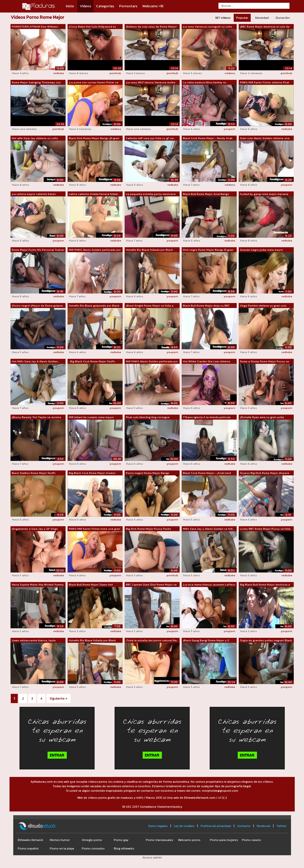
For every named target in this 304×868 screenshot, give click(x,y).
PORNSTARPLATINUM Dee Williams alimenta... (35, 27)
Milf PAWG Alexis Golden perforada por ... (152, 362)
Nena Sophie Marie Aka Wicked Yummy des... (38, 585)
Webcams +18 (153, 6)
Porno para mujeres (224, 840)
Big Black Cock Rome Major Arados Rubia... (92, 473)
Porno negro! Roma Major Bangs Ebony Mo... (148, 473)
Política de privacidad (216, 826)
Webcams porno (189, 840)
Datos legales (158, 826)
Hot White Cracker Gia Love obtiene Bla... (207, 362)
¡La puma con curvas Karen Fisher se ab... (94, 83)
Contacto (244, 826)
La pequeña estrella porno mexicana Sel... (151, 194)
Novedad (262, 18)
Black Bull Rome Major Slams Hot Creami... (91, 585)
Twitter (281, 826)
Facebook (263, 826)
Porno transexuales (160, 840)
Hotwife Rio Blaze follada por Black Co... (149, 250)
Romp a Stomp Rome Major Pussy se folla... (264, 362)
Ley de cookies (184, 826)
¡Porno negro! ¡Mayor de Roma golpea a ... (37, 306)
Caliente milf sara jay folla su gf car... (151, 138)
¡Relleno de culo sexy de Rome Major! (151, 27)
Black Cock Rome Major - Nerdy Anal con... (208, 138)
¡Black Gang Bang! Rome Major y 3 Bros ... (206, 641)
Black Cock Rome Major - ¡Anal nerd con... (207, 473)
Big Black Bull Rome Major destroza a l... (265, 585)
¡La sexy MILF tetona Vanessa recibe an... (151, 83)
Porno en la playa (62, 848)
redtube (59, 73)
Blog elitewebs (124, 848)
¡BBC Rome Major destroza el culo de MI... (265, 27)
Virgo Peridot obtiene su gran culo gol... (263, 306)
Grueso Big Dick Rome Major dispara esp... (264, 473)
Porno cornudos (93, 848)
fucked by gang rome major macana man (264, 194)
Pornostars (128, 6)
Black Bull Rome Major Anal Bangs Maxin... (206, 194)
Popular (242, 18)
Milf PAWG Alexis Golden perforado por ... (95, 250)
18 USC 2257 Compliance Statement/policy (152, 807)
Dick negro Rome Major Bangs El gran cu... (208, 250)
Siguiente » (59, 698)
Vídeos (85, 6)
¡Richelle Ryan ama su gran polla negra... (262, 417)
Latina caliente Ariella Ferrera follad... (94, 194)
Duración (283, 18)
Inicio (70, 6)
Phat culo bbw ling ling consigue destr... (148, 417)
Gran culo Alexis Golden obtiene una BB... (265, 138)
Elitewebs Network (30, 840)
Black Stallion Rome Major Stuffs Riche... (34, 473)
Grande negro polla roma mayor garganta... (261, 250)
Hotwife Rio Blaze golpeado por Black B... (94, 306)
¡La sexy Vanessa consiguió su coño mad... (208, 27)
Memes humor (60, 840)
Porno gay (121, 840)
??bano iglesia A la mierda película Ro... (207, 417)
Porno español (28, 848)
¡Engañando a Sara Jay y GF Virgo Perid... (35, 529)
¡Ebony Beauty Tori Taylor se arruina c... (36, 417)
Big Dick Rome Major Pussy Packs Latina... (148, 529)
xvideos (230, 73)
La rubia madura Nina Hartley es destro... (205, 83)
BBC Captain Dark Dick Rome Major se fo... (151, 585)
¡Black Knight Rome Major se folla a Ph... (150, 306)
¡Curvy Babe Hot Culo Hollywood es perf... (92, 27)
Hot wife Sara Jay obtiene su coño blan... (35, 138)
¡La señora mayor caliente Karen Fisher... (34, 194)
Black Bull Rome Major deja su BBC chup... (206, 306)
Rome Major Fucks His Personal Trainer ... (38, 250)
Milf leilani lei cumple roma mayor (91, 417)
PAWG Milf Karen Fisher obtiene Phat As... (265, 83)
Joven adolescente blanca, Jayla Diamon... (34, 641)
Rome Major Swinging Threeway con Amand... (36, 83)
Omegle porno (92, 840)
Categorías (105, 6)
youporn (229, 129)
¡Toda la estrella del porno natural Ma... (152, 640)
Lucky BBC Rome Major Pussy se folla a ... (265, 529)
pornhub (115, 73)
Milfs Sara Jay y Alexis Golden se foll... (208, 529)
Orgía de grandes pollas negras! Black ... (266, 641)
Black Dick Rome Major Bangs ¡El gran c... (94, 138)
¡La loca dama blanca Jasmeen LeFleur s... (209, 585)
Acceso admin (152, 857)
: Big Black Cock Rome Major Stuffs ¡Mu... (92, 362)
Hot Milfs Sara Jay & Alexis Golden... (36, 361)
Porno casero (251, 840)
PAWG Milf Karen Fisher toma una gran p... (95, 529)
